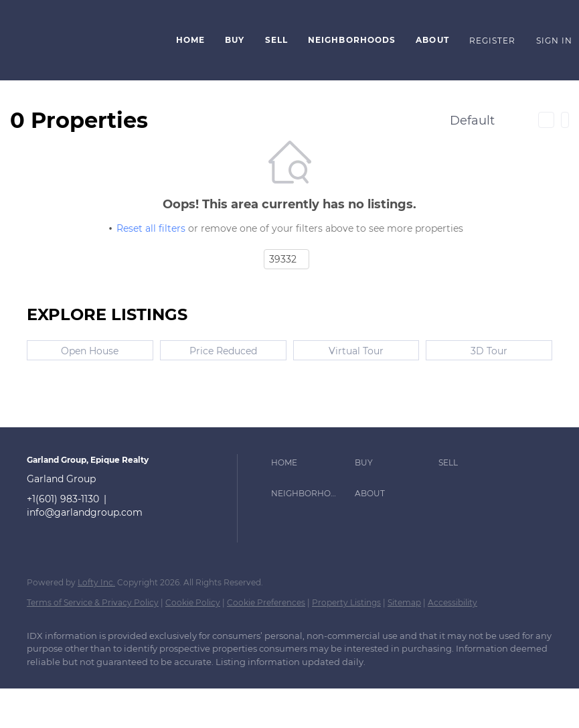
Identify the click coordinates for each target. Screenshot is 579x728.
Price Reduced (223, 351)
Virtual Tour (356, 351)
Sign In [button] (555, 41)
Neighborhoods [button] (352, 40)
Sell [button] (276, 40)
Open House (90, 351)
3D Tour (489, 351)
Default (472, 121)
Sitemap (404, 602)
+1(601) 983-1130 (63, 499)
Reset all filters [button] (151, 228)
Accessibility (452, 602)
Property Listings (346, 602)
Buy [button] (235, 40)
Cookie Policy (193, 602)
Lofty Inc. (96, 582)
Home (190, 40)
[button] (85, 40)
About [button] (432, 40)
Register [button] (493, 41)
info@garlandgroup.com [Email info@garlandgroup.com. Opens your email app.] (85, 512)
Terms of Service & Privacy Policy (93, 602)
